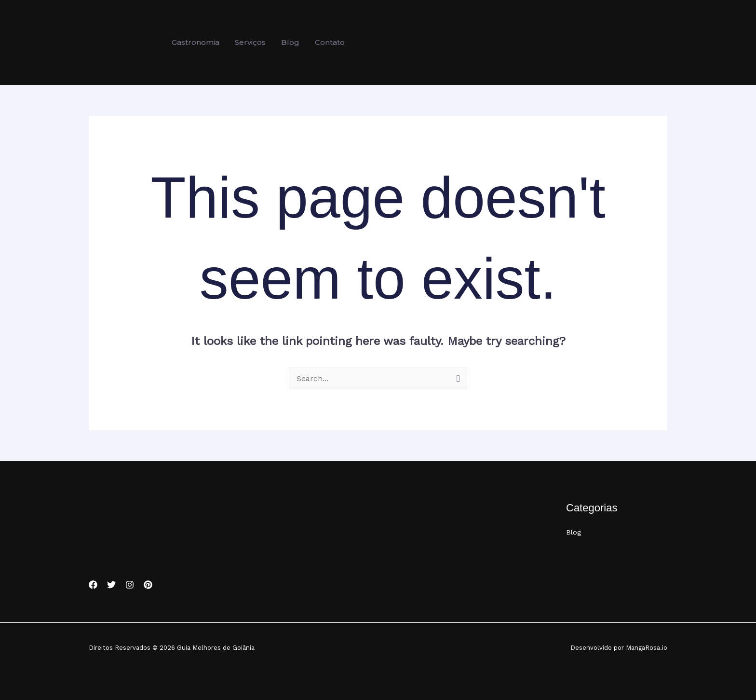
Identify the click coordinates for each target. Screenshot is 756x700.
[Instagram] (130, 585)
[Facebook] (93, 585)
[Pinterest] (148, 585)
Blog (574, 533)
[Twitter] (111, 585)
